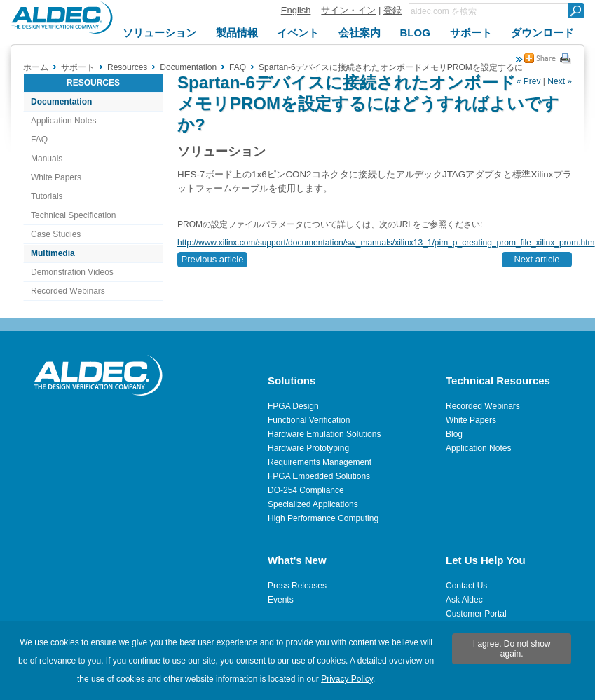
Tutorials (47, 196)
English (296, 10)
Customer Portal (476, 614)
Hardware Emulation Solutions (324, 434)
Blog (454, 434)
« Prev (529, 81)
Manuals (47, 159)
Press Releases (297, 586)
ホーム (36, 67)
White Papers (56, 177)
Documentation (61, 102)
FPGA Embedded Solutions (319, 476)
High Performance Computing (323, 518)
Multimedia (53, 253)
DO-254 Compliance (306, 490)
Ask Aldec (464, 600)
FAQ (39, 140)
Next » (560, 81)
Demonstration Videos (72, 272)
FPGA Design (293, 406)
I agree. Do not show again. (512, 649)
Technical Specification (73, 215)
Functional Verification (309, 420)
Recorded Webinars (68, 291)
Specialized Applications (313, 504)
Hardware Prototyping (308, 448)
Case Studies (56, 234)
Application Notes (63, 121)
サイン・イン (348, 10)
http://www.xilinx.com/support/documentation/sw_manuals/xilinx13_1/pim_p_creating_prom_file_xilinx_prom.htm (386, 243)
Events (281, 600)
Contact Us (466, 586)
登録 (392, 10)
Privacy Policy (347, 679)
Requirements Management (320, 462)
